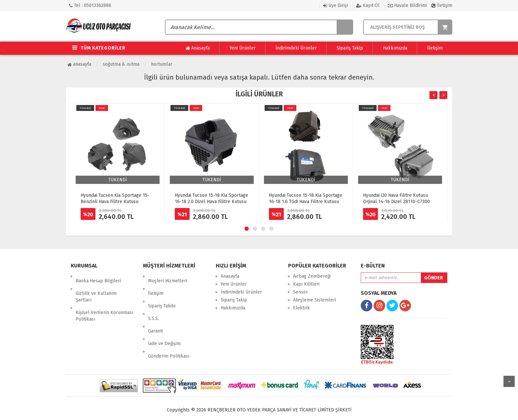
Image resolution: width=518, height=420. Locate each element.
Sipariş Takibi (162, 292)
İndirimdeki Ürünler (296, 48)
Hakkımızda (395, 48)
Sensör (300, 292)
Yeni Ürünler (243, 48)
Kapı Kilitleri (306, 284)
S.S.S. (153, 300)
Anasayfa (198, 48)
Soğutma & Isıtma (121, 64)
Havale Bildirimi (407, 5)
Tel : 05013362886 (90, 5)
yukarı (509, 381)
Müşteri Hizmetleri (167, 276)
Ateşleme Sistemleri (314, 300)
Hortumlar (162, 64)
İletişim (442, 5)
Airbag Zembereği (312, 276)
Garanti (155, 308)
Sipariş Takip (350, 48)
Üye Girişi (335, 5)
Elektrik (301, 308)
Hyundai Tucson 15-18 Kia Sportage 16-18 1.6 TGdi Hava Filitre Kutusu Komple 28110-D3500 (306, 202)
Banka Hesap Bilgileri (98, 276)
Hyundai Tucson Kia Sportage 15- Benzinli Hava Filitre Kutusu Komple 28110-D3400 (115, 202)
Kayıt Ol (368, 5)
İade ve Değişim (164, 316)
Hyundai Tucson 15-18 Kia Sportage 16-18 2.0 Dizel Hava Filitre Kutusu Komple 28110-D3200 (211, 202)
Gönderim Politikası (169, 324)
